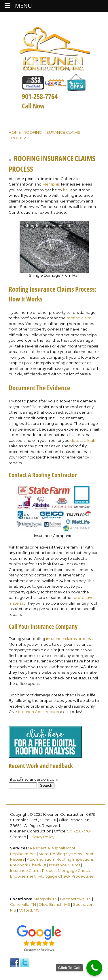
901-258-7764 (79, 831)
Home (15, 132)
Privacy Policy (42, 837)
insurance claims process (69, 639)
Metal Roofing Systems (60, 854)
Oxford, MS (29, 910)
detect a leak (83, 440)
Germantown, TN (76, 899)
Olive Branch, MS (54, 904)
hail (66, 190)
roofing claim (79, 318)
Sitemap (18, 837)
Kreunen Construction (38, 712)
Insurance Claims (65, 865)
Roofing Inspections (75, 859)
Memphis (51, 184)
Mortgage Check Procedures (66, 876)
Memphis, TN (45, 899)
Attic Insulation (40, 859)
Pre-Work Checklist (28, 865)
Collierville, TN (23, 904)
